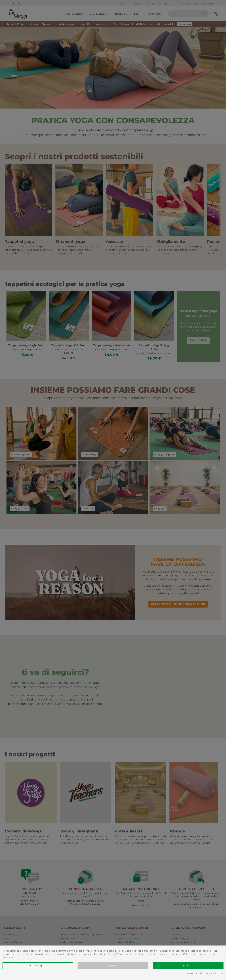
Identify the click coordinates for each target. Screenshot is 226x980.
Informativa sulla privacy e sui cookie (204, 973)
